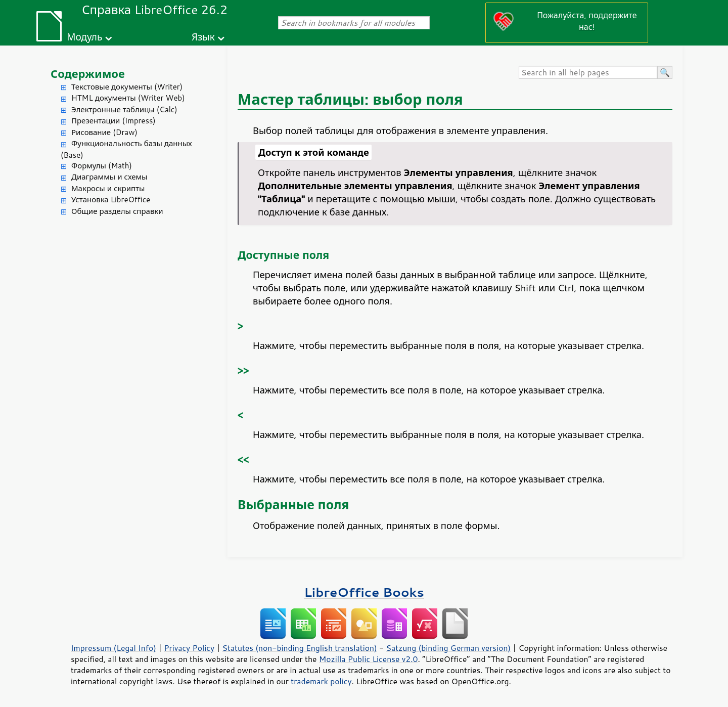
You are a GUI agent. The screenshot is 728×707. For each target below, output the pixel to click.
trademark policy (321, 681)
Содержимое (88, 74)
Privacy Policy (189, 648)
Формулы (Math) (102, 166)
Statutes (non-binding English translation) (299, 648)
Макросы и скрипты (108, 188)
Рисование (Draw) (104, 132)
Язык (203, 37)
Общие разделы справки (117, 211)
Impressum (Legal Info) (113, 648)
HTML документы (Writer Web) (128, 98)
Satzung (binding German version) (449, 648)
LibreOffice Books (364, 592)
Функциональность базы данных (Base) (126, 149)
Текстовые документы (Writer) (127, 87)
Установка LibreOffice (111, 200)
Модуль (84, 37)
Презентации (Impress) (113, 121)
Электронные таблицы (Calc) (124, 109)
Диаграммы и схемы (109, 177)
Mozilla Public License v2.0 (369, 659)
